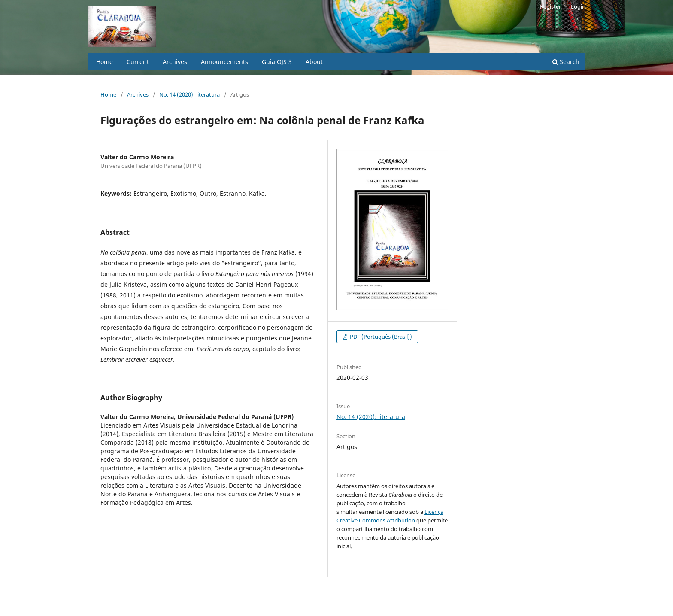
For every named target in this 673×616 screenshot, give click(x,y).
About (314, 62)
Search (566, 62)
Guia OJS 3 (277, 62)
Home (105, 62)
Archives (175, 62)
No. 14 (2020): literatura (189, 94)
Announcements (224, 62)
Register (550, 6)
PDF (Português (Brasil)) (380, 337)
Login (578, 6)
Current (138, 62)
